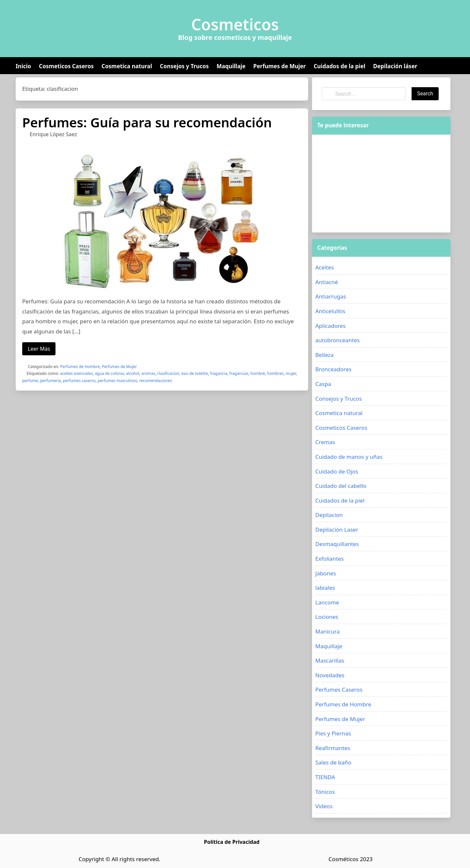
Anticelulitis (330, 311)
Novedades (330, 675)
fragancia (219, 373)
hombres (275, 373)
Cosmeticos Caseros (66, 66)
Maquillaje (231, 66)
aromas (148, 373)
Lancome (327, 602)
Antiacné (327, 282)
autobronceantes (337, 340)
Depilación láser (395, 66)
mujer (291, 373)
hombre (258, 373)
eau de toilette (195, 373)
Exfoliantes (329, 559)
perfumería (50, 381)
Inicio (23, 66)
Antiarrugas (331, 296)
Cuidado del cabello (341, 486)
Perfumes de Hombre (80, 367)
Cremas (325, 442)
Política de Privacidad (232, 842)
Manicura (328, 631)
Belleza (324, 355)
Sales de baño (333, 762)
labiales (325, 588)
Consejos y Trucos (184, 66)
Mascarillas (330, 660)
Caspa (323, 384)
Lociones (327, 617)
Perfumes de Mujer (280, 66)
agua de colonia (109, 373)
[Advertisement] (381, 184)
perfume (30, 381)
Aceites (325, 267)
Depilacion (329, 515)
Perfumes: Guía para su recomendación (147, 122)
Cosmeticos (235, 24)
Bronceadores (333, 369)
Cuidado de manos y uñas (349, 457)
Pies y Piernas (333, 733)
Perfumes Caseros (339, 690)
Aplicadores (330, 326)
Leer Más (39, 349)
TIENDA (325, 777)
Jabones (326, 573)
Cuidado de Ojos (337, 471)
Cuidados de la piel (339, 66)
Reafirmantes (333, 748)
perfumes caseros (79, 381)
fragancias (239, 373)
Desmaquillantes (337, 544)
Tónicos (325, 792)
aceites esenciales (76, 373)
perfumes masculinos (117, 381)
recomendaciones (156, 381)
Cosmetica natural (127, 66)
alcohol (133, 373)
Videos (324, 806)
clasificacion (168, 373)
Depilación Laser (337, 530)
